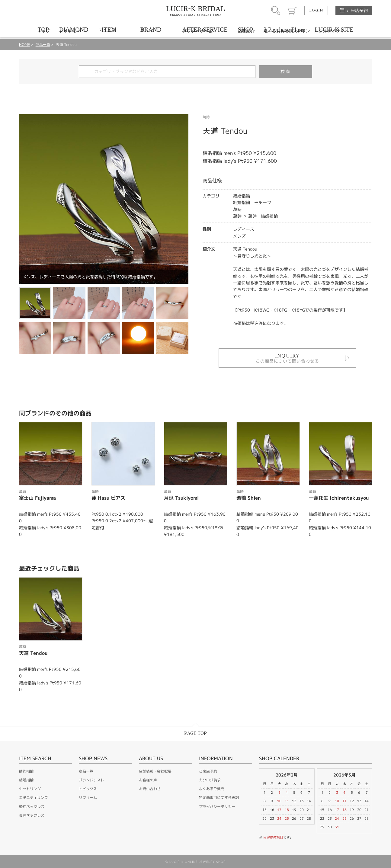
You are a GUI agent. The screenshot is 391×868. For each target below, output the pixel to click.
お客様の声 (148, 780)
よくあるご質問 (212, 789)
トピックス (88, 789)
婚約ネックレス (32, 807)
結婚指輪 (26, 780)
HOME (24, 45)
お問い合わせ (150, 789)
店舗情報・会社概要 (155, 771)
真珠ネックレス (32, 815)
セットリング (30, 789)
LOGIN (316, 11)
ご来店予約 (357, 10)
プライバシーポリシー (217, 807)
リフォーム (88, 798)
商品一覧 (43, 45)
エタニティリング (34, 798)
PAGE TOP (195, 733)
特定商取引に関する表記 (219, 798)
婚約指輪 (26, 771)
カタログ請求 (210, 780)
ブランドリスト (91, 780)
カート (292, 11)
